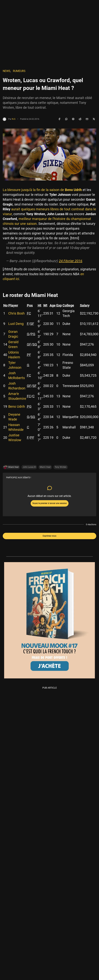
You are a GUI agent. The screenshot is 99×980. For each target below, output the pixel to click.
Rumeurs (19, 71)
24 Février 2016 (71, 261)
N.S (14, 119)
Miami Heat (45, 467)
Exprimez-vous (49, 536)
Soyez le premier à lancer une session (50, 503)
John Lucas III (29, 467)
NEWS (7, 71)
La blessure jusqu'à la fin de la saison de (42, 190)
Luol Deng (16, 324)
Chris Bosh (16, 313)
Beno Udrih (17, 406)
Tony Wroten (61, 467)
